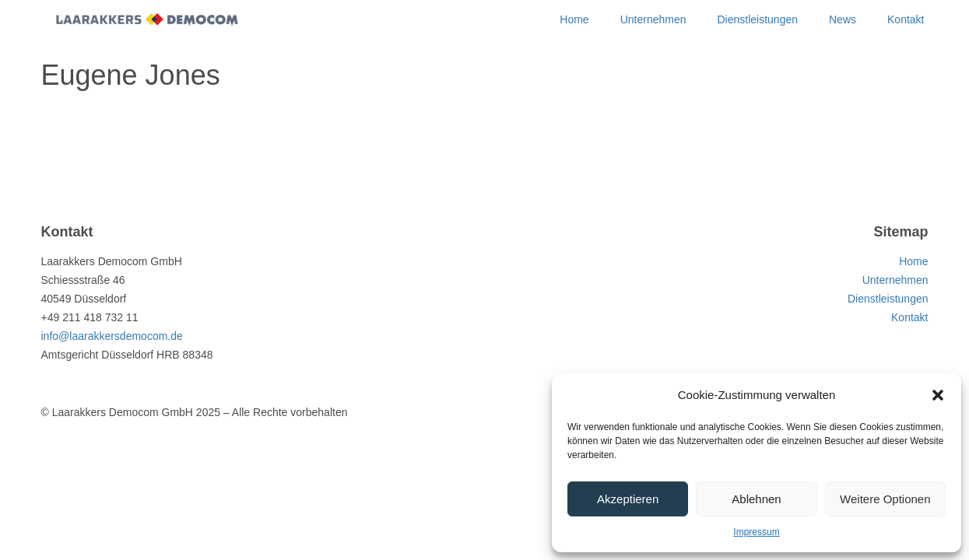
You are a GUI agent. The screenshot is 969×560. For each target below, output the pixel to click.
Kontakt (906, 19)
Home (574, 19)
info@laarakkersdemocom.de (112, 336)
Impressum (756, 532)
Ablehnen (756, 499)
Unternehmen (653, 19)
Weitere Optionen (885, 499)
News (843, 19)
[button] (938, 395)
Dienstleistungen (757, 19)
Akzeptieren (628, 499)
